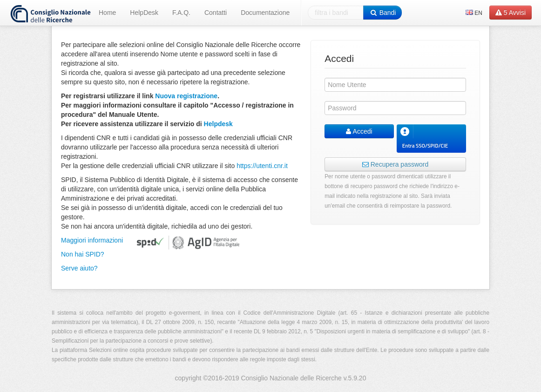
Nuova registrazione (186, 96)
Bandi (382, 13)
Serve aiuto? (79, 268)
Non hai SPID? (83, 254)
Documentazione (265, 13)
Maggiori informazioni (92, 240)
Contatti (216, 13)
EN (474, 13)
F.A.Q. (181, 13)
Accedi (359, 131)
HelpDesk (144, 13)
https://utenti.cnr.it (262, 166)
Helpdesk (218, 124)
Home (107, 13)
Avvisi (511, 13)
